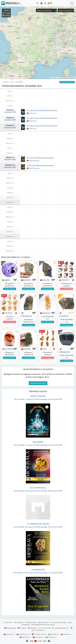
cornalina (8, 349)
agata (6, 280)
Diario (6, 82)
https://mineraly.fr (38, 630)
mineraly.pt (38, 637)
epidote (26, 280)
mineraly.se (51, 637)
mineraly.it (53, 634)
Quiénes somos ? (44, 622)
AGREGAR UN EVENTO (38, 383)
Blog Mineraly (10, 628)
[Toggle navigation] (72, 3)
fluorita (64, 280)
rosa (43, 349)
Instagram (32, 628)
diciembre (19, 82)
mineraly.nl (25, 637)
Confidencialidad (31, 622)
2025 (12, 82)
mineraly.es (66, 634)
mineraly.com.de (39, 634)
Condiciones (8, 622)
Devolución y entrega (58, 622)
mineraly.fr (9, 634)
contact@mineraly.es (62, 628)
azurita (45, 280)
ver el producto (10, 289)
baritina (7, 313)
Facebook (22, 628)
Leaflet (54, 78)
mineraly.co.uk (23, 634)
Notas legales (19, 622)
